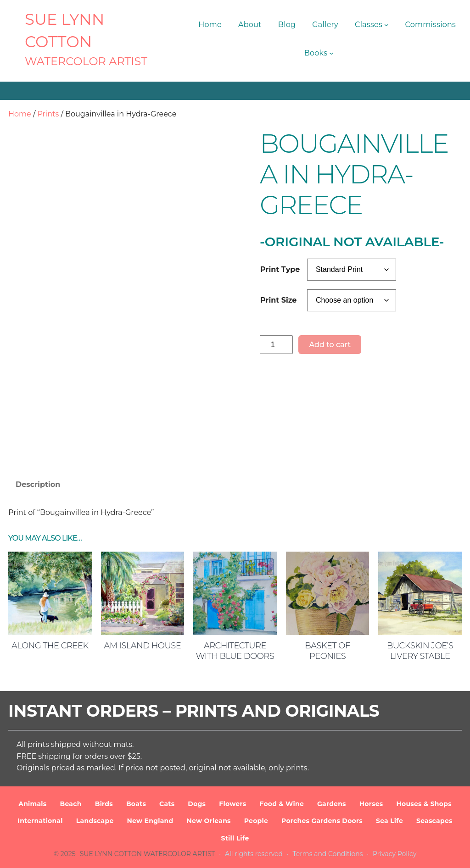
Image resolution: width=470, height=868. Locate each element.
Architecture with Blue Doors (235, 651)
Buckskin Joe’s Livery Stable (420, 651)
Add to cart (330, 345)
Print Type (280, 269)
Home (20, 114)
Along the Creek (50, 646)
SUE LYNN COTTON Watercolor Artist (148, 854)
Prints (48, 114)
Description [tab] (38, 484)
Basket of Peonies (327, 651)
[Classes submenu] (386, 25)
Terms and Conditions (328, 854)
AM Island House (143, 646)
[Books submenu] (331, 53)
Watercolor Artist (86, 61)
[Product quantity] (276, 345)
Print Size (278, 300)
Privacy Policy (394, 854)
